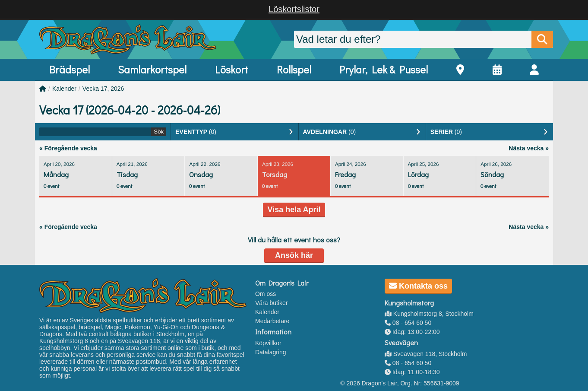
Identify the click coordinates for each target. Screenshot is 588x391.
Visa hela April (294, 210)
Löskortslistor (294, 9)
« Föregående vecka (68, 148)
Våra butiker (271, 303)
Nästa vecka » (529, 148)
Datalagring (271, 352)
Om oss (266, 294)
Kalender (64, 89)
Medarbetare (272, 321)
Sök (159, 132)
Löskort (232, 69)
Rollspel (294, 69)
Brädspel (70, 69)
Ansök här (294, 255)
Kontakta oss (418, 286)
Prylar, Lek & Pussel (384, 69)
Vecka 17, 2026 (103, 89)
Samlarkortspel (152, 69)
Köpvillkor (268, 343)
